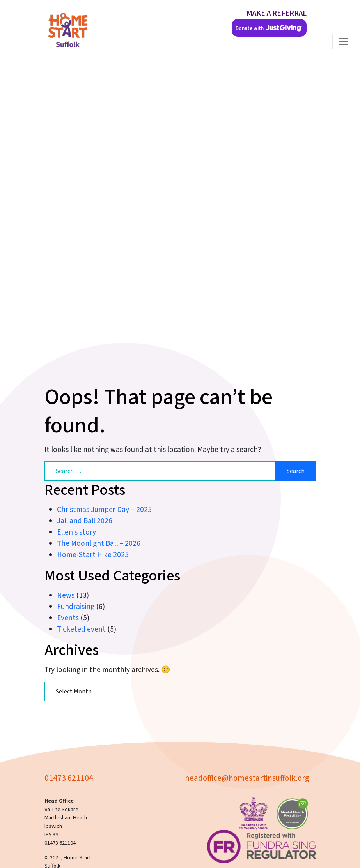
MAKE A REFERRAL (277, 13)
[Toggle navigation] (343, 41)
